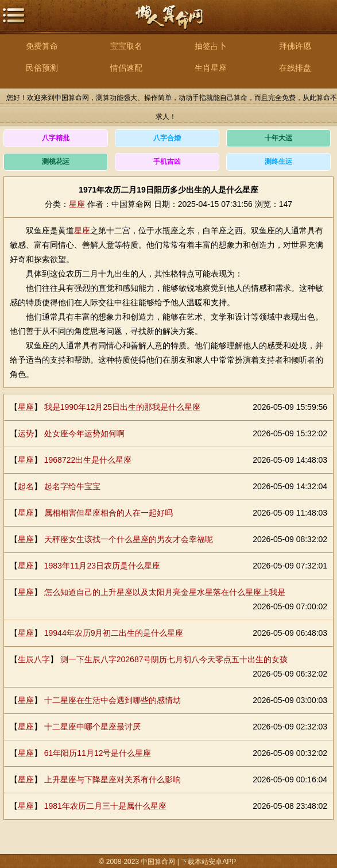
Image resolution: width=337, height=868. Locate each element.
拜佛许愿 (295, 46)
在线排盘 (295, 68)
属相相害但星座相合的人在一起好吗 (109, 513)
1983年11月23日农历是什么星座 (102, 566)
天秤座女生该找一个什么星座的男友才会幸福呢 (129, 539)
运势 (26, 433)
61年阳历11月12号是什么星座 (98, 753)
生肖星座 (211, 68)
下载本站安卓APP (208, 862)
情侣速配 (126, 68)
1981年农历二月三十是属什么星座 (105, 806)
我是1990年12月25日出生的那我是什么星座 (122, 407)
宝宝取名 (126, 46)
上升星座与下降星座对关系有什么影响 (113, 779)
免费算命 (42, 46)
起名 (26, 486)
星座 (77, 204)
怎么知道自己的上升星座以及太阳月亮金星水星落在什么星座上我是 (165, 592)
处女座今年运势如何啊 (84, 433)
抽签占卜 (211, 46)
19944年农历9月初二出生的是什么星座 (114, 633)
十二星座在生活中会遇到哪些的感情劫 (113, 700)
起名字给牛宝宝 (72, 486)
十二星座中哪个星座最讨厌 (92, 727)
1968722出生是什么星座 (88, 460)
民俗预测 (42, 68)
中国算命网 (169, 23)
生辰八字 (34, 659)
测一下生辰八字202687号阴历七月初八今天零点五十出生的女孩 (174, 659)
